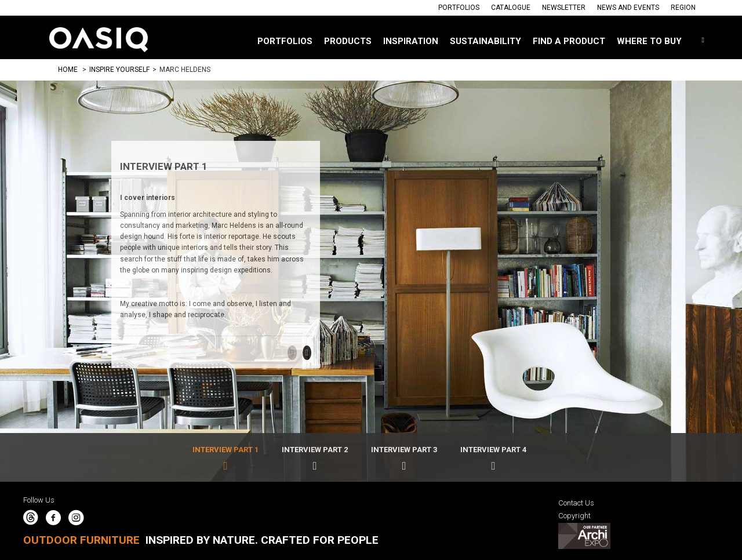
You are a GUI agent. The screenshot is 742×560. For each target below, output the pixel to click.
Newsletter (564, 8)
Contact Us (576, 503)
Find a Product (569, 41)
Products (348, 41)
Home (68, 70)
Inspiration (411, 41)
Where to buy (649, 41)
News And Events (628, 8)
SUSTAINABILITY (485, 41)
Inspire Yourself (119, 70)
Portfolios (459, 8)
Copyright (574, 516)
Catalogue (511, 8)
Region (683, 8)
